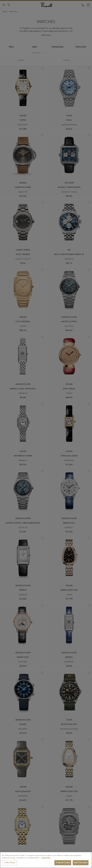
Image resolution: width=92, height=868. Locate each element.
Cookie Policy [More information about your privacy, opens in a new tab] (46, 858)
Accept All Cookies (63, 863)
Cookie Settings (10, 863)
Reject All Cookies (81, 863)
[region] (46, 860)
